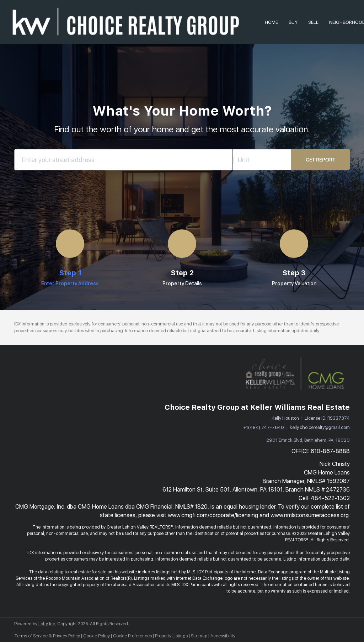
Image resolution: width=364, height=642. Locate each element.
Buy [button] (293, 22)
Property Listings (171, 636)
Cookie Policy (97, 636)
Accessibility (223, 636)
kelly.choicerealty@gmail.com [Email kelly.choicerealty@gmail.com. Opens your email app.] (320, 427)
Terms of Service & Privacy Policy (47, 636)
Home (271, 22)
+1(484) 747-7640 (264, 427)
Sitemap (199, 636)
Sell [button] (313, 22)
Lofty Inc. (47, 624)
